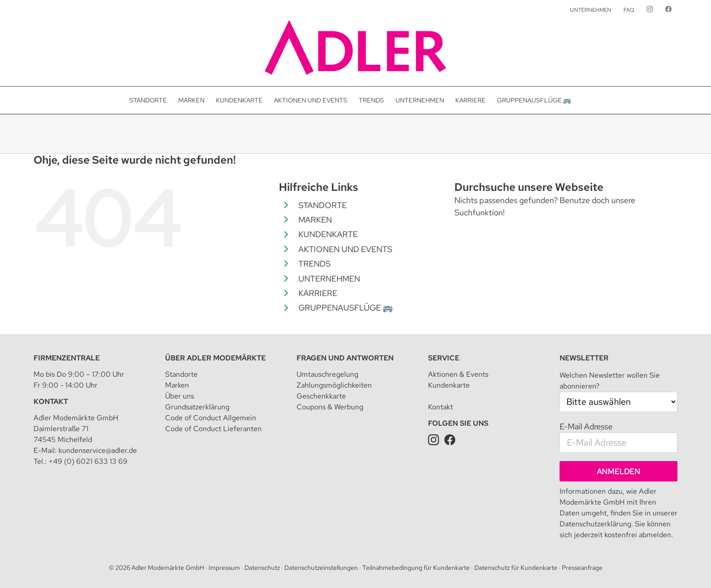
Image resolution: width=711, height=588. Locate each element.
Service (444, 358)
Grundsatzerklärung (197, 407)
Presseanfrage (582, 568)
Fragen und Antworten (345, 358)
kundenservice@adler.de (98, 450)
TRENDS (314, 264)
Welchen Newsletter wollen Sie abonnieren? (610, 381)
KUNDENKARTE (328, 234)
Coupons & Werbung (330, 407)
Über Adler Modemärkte (215, 358)
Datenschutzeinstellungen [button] (321, 568)
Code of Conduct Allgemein (211, 418)
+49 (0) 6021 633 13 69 (88, 461)
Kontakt (51, 401)
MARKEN (315, 220)
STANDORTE (323, 205)
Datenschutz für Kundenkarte (516, 568)
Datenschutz (262, 568)
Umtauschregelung (327, 374)
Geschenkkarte (321, 396)
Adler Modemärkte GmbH (168, 568)
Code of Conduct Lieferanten (213, 429)
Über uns (180, 396)
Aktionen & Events (458, 374)
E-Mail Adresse (586, 426)
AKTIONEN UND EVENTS (345, 249)
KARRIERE (318, 293)
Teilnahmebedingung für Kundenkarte (416, 568)
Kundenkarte (449, 385)
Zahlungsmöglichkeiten (334, 385)
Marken (177, 385)
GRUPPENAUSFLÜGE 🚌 (346, 308)
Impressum (224, 568)
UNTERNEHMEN (329, 279)
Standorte (181, 374)
